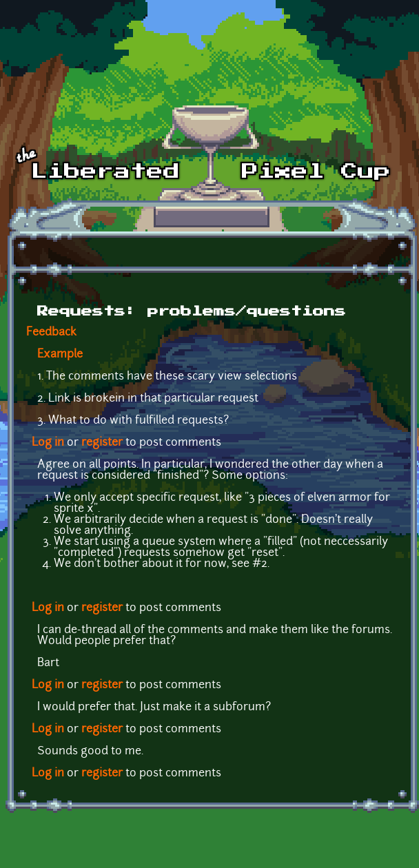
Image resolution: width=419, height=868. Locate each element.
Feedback (51, 333)
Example (60, 355)
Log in (48, 443)
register (102, 443)
